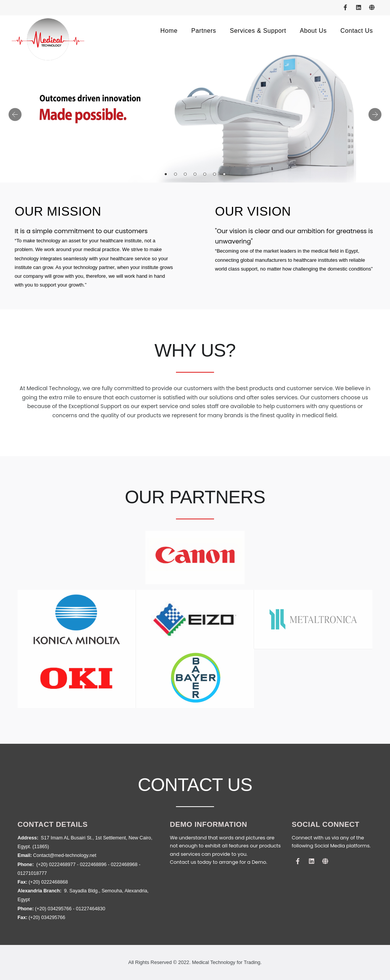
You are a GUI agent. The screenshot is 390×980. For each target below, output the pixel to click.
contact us (357, 31)
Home (169, 31)
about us (313, 31)
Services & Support (258, 31)
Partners (204, 31)
